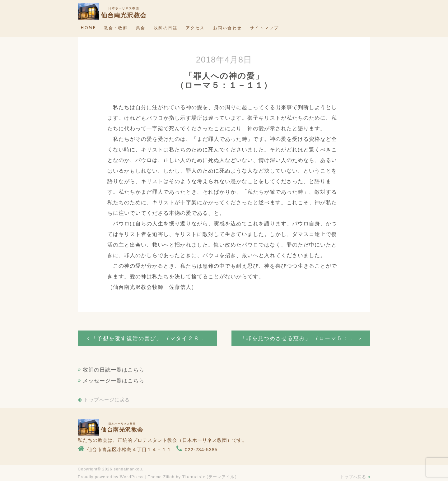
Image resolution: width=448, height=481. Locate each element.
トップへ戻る (355, 477)
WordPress (132, 477)
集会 (141, 28)
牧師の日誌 (166, 28)
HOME (88, 28)
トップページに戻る (104, 400)
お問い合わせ (228, 28)
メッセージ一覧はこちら (114, 381)
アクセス (195, 28)
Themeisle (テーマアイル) (209, 477)
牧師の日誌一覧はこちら (114, 370)
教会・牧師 (116, 28)
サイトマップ (264, 28)
